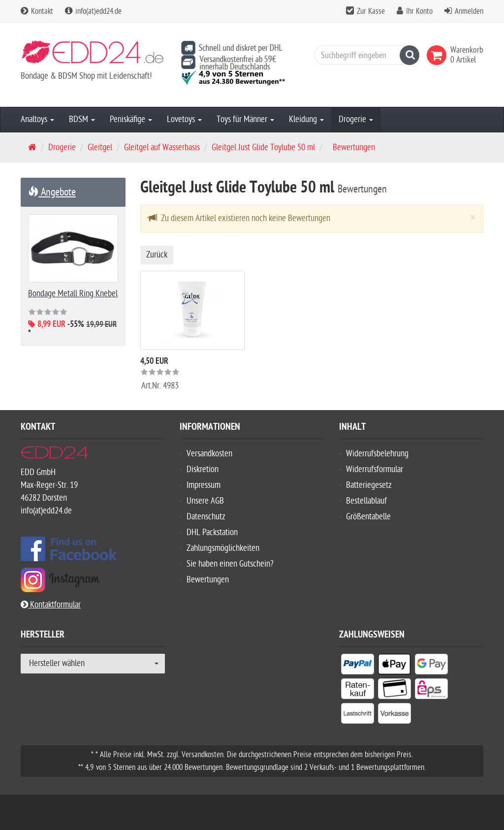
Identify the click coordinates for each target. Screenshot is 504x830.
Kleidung (306, 119)
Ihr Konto (419, 11)
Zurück (157, 255)
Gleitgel (100, 147)
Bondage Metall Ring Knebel (73, 294)
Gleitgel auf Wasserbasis (162, 147)
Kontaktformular (51, 605)
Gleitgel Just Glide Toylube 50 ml (263, 147)
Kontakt (37, 11)
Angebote (52, 192)
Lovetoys (184, 119)
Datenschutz (206, 517)
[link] (439, 55)
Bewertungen (208, 580)
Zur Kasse (371, 11)
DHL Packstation (212, 532)
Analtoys (37, 119)
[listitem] (358, 666)
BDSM (82, 119)
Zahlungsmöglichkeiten (223, 548)
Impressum (204, 485)
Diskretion (203, 469)
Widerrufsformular (375, 469)
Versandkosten (209, 454)
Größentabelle (368, 517)
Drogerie (356, 119)
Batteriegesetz (369, 485)
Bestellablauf (366, 501)
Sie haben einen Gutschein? (230, 564)
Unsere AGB (205, 501)
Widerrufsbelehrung (377, 454)
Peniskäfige (131, 119)
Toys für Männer (245, 119)
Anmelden (469, 11)
